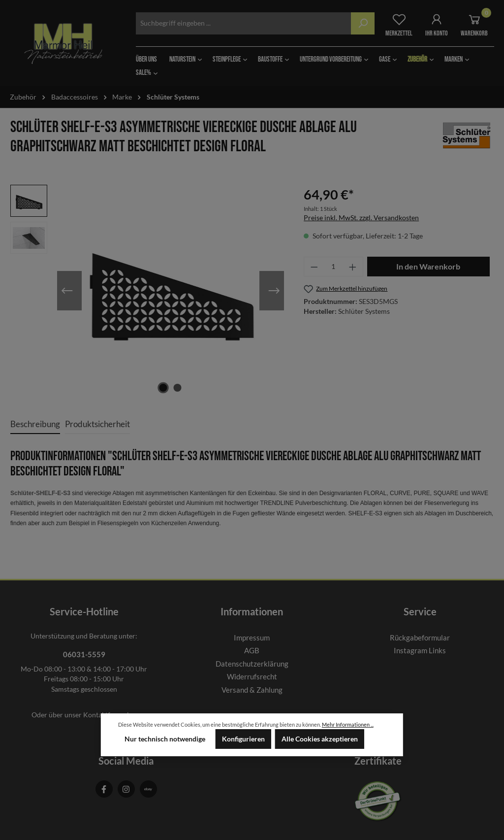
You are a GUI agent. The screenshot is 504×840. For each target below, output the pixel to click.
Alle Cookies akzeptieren (320, 739)
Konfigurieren (243, 739)
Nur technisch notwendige (165, 739)
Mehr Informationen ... (348, 724)
